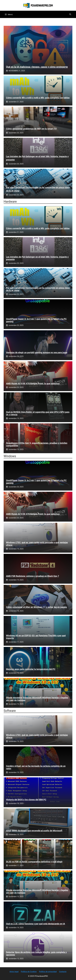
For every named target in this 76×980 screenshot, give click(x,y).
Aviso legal (14, 972)
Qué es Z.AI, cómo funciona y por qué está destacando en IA (36, 924)
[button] (70, 14)
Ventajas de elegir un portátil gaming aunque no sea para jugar (37, 352)
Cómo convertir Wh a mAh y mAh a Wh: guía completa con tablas (38, 98)
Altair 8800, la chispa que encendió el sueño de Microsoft (34, 831)
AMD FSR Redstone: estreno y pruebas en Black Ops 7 (33, 576)
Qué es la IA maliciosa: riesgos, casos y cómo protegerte (37, 67)
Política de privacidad (48, 972)
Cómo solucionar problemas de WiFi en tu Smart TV (31, 129)
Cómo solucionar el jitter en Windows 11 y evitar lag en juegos (36, 607)
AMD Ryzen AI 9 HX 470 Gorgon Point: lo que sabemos (33, 384)
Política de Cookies (29, 972)
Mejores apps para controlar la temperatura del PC (31, 669)
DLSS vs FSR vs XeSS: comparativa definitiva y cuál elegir (34, 862)
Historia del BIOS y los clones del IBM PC (26, 800)
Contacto (63, 972)
